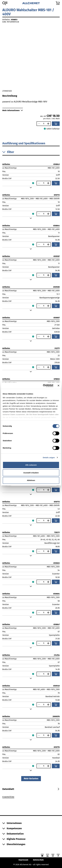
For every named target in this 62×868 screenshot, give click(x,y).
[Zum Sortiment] (5, 3)
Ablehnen (31, 480)
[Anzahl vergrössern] (49, 124)
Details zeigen (49, 458)
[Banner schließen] (58, 386)
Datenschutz (38, 860)
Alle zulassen (31, 465)
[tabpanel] (31, 797)
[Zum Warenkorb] (58, 3)
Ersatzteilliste (8, 797)
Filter (8, 152)
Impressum (23, 860)
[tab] (8, 789)
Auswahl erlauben (31, 473)
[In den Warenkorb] (56, 124)
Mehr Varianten (31, 779)
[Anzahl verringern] (38, 124)
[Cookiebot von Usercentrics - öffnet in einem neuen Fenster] (43, 386)
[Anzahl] (44, 124)
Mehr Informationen (13, 110)
